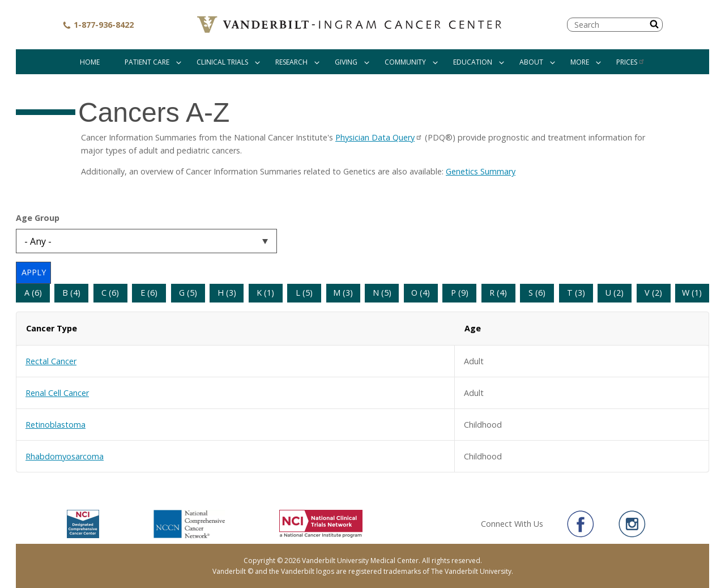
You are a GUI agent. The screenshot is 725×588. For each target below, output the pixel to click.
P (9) (460, 293)
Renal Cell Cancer (57, 393)
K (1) (265, 293)
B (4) (71, 293)
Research (291, 62)
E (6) (149, 293)
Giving (346, 62)
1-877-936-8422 (98, 25)
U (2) (615, 293)
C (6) (110, 293)
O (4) (421, 293)
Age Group (38, 218)
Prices (631, 62)
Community (405, 62)
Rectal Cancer (51, 361)
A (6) (33, 293)
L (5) (304, 293)
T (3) (576, 293)
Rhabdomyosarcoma (65, 456)
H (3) (227, 293)
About (531, 62)
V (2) (653, 293)
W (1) (692, 293)
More (580, 62)
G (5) (188, 293)
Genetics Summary (481, 171)
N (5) (382, 293)
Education (473, 62)
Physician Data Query (379, 137)
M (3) (343, 293)
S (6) (537, 293)
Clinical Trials (222, 62)
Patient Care (147, 62)
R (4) (498, 293)
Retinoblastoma (56, 425)
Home (90, 62)
